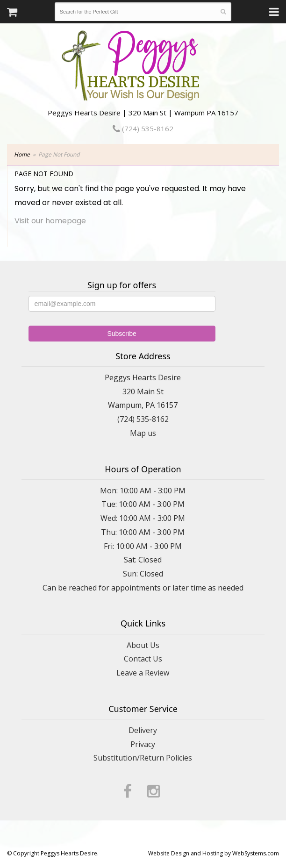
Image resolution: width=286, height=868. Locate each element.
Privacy (143, 744)
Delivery (143, 730)
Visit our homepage (50, 221)
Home (22, 154)
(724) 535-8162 (143, 128)
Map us (143, 433)
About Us (143, 645)
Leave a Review (143, 673)
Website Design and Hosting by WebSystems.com (214, 853)
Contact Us (143, 659)
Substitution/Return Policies (143, 758)
